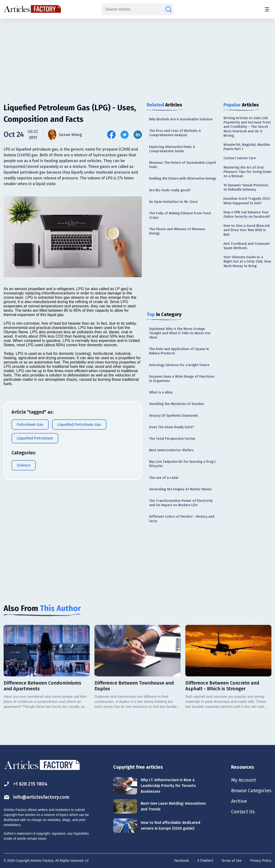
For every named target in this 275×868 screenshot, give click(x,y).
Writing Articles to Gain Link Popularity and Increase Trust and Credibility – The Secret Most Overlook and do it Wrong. (247, 127)
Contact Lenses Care (240, 158)
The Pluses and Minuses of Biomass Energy (177, 231)
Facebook (182, 861)
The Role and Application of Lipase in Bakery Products (179, 351)
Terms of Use (232, 861)
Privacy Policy (261, 861)
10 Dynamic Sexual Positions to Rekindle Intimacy (246, 187)
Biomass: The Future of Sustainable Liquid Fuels (182, 165)
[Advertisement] (138, 56)
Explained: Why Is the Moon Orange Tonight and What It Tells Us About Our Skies (180, 333)
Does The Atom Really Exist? (171, 427)
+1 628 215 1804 (26, 784)
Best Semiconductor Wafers (171, 450)
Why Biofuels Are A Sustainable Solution (181, 119)
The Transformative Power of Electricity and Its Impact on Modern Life (181, 503)
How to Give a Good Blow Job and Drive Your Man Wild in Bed (247, 230)
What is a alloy (161, 392)
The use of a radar (164, 478)
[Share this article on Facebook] (111, 135)
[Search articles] (169, 9)
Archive (239, 801)
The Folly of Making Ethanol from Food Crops (180, 215)
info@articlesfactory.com (36, 797)
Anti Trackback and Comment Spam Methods (247, 246)
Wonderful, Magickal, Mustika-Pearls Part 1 (247, 147)
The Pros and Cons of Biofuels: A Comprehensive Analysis (175, 133)
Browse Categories (251, 791)
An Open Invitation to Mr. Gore (173, 202)
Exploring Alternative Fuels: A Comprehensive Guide (172, 149)
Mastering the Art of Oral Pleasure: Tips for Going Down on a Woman (247, 172)
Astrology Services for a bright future (179, 365)
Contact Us (243, 812)
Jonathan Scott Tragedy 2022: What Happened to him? (247, 201)
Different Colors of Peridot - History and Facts (182, 519)
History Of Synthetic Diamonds (174, 416)
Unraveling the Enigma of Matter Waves (180, 489)
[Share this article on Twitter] (125, 135)
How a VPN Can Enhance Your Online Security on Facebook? (247, 214)
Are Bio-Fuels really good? (170, 190)
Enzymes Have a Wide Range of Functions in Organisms (182, 379)
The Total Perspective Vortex (172, 439)
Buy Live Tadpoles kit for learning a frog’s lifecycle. (182, 464)
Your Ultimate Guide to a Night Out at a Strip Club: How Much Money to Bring (247, 261)
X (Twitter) (205, 861)
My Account (243, 780)
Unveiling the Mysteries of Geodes (176, 404)
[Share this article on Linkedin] (138, 135)
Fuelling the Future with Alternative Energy (183, 179)
